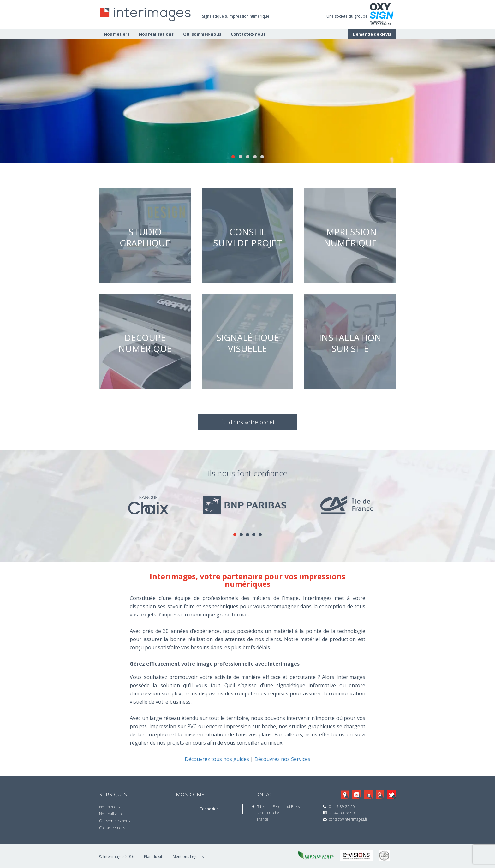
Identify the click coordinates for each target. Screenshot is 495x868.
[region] (247, 101)
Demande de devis (372, 34)
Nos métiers (117, 34)
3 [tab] (248, 157)
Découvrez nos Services (282, 759)
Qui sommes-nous (202, 34)
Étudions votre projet (247, 422)
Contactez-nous (248, 34)
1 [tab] (233, 157)
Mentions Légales (188, 856)
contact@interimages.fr (348, 819)
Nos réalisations (156, 34)
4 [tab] (255, 157)
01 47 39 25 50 (342, 807)
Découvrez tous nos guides (217, 759)
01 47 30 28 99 (342, 813)
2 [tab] (240, 157)
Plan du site (154, 856)
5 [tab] (262, 157)
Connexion (209, 809)
